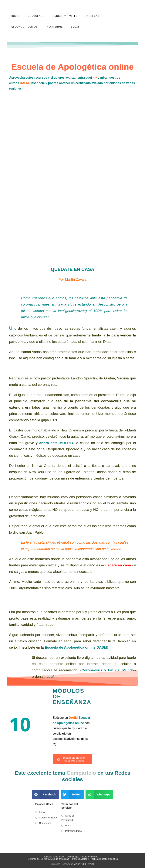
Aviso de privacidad (59, 859)
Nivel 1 (69, 825)
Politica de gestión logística (104, 859)
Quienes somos (90, 857)
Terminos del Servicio (38, 859)
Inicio (42, 812)
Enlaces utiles (51, 857)
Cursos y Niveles (48, 818)
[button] (45, 794)
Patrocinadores (73, 831)
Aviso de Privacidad (68, 818)
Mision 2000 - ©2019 (84, 864)
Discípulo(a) (73, 857)
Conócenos (45, 823)
